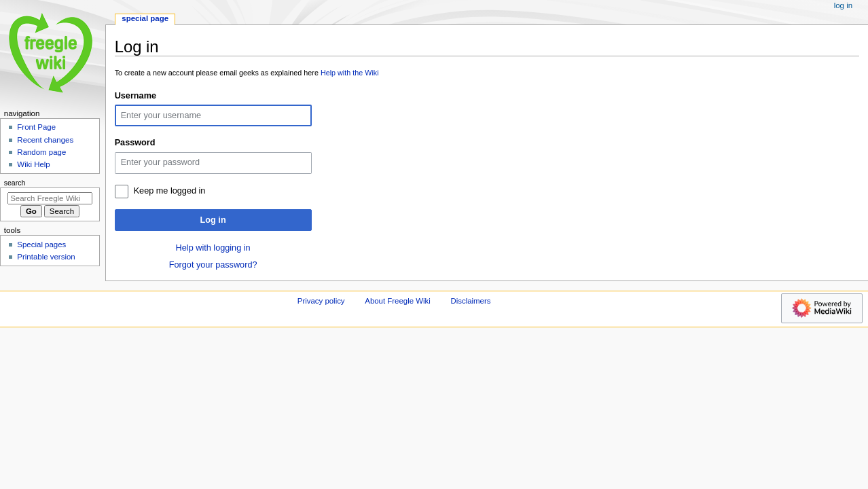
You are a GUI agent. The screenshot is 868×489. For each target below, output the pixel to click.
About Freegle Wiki (398, 301)
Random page (41, 152)
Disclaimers (470, 301)
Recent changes (45, 140)
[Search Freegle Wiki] (50, 198)
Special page (145, 18)
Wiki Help (33, 164)
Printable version (46, 257)
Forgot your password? (213, 265)
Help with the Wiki (350, 73)
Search (15, 183)
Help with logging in (213, 248)
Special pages (41, 244)
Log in (213, 220)
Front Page (36, 127)
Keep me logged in (170, 191)
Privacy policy (321, 301)
